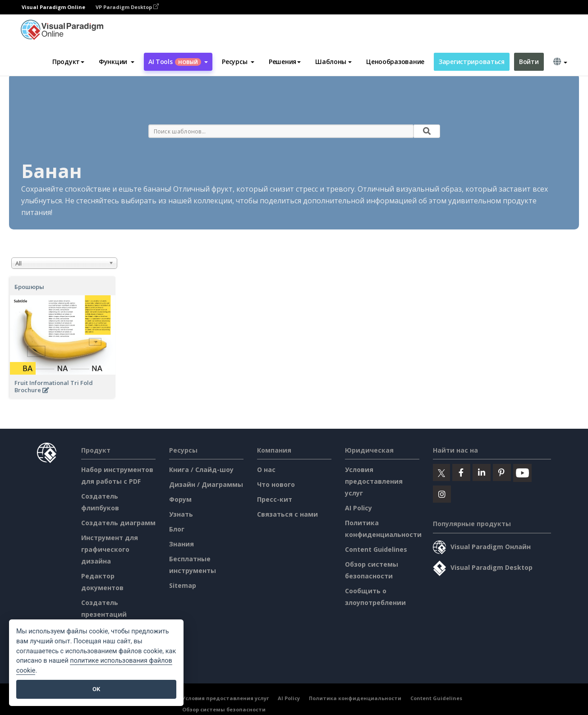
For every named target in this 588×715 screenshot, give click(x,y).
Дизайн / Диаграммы (206, 484)
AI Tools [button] (178, 62)
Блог (177, 529)
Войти (529, 62)
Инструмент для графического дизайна (110, 549)
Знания (181, 544)
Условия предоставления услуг (374, 481)
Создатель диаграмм (118, 523)
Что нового (276, 484)
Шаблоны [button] (333, 62)
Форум (180, 499)
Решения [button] (285, 62)
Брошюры (29, 287)
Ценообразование (395, 62)
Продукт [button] (68, 62)
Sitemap (183, 585)
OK (96, 689)
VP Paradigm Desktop (127, 7)
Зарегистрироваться (472, 62)
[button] (117, 62)
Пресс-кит (275, 499)
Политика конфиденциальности (355, 698)
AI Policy (358, 508)
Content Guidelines (376, 549)
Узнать (181, 514)
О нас (266, 470)
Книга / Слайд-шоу (201, 470)
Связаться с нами (287, 514)
